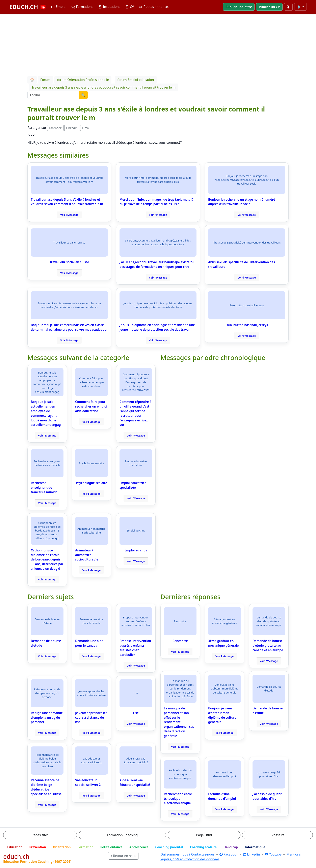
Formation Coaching (122, 835)
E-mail (86, 128)
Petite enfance (111, 847)
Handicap (231, 847)
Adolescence (139, 847)
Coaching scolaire (203, 847)
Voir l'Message (69, 215)
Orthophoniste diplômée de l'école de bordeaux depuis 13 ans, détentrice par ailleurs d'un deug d (47, 559)
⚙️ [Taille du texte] (299, 7)
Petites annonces (154, 7)
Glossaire (277, 835)
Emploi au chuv (136, 550)
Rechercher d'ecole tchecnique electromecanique (178, 799)
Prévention (38, 847)
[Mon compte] (288, 7)
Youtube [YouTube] (274, 854)
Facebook (55, 128)
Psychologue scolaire (92, 483)
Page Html (204, 835)
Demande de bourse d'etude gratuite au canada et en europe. (268, 645)
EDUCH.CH (28, 7)
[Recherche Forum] (53, 95)
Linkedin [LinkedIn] (252, 854)
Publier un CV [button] (269, 7)
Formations (82, 7)
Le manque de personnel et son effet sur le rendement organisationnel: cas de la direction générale (179, 722)
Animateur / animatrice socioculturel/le (87, 555)
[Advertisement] (158, 44)
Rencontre (180, 641)
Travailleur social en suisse (69, 262)
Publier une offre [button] (239, 7)
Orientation (62, 847)
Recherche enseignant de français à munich (44, 487)
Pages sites (40, 835)
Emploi (59, 7)
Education (15, 847)
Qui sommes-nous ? (175, 854)
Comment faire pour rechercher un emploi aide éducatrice (91, 406)
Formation (86, 847)
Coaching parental (169, 847)
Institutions (109, 7)
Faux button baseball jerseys (247, 325)
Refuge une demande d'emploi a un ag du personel (47, 717)
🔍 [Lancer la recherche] (83, 95)
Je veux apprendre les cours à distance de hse (91, 717)
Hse (136, 713)
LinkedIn (72, 128)
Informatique (255, 847)
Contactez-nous (203, 854)
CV (130, 7)
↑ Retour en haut (123, 856)
